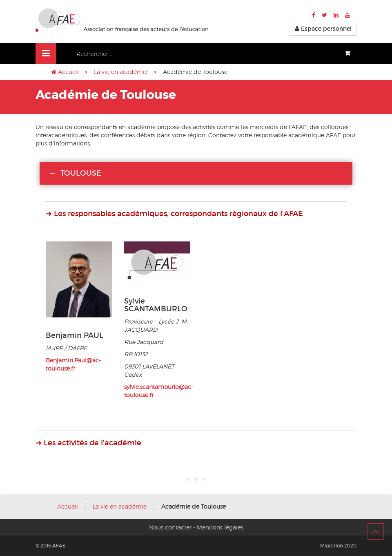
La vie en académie (121, 72)
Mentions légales (220, 527)
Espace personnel (323, 29)
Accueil (68, 72)
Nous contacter (170, 527)
